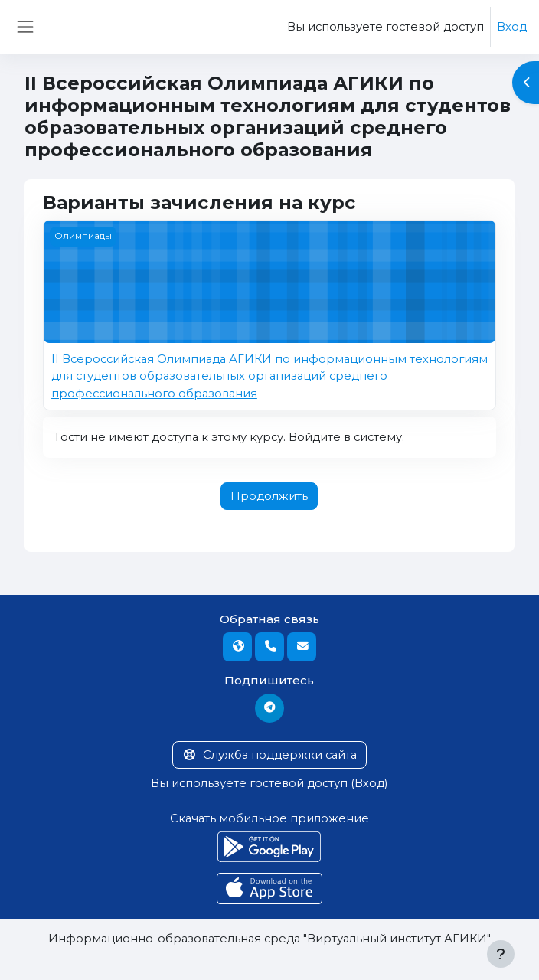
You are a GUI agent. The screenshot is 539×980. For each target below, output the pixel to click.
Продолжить (269, 496)
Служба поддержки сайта (269, 755)
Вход (512, 27)
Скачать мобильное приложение (269, 818)
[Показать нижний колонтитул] (501, 954)
